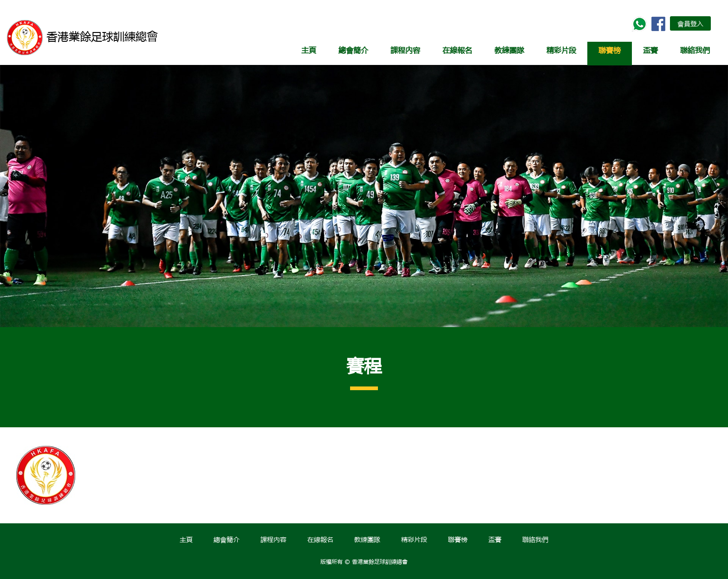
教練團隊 (509, 50)
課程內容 (405, 50)
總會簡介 (353, 50)
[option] (58, 475)
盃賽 (650, 50)
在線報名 (457, 50)
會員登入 (690, 23)
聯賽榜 (610, 50)
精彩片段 (561, 50)
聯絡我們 (695, 50)
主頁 (309, 50)
